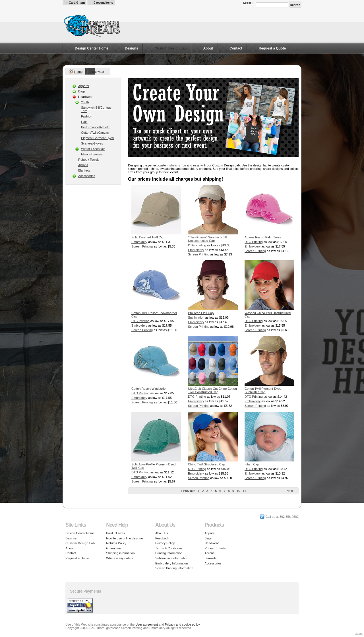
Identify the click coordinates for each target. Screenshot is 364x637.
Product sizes (115, 533)
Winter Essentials (93, 149)
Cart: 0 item (77, 3)
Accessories (87, 176)
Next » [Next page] (291, 491)
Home (78, 72)
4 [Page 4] (212, 491)
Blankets (84, 170)
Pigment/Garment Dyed (97, 138)
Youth (85, 102)
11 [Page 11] (244, 491)
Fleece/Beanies (92, 154)
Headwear (212, 543)
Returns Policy (116, 543)
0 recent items (103, 3)
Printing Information (169, 553)
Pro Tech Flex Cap (201, 313)
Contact (236, 48)
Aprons (83, 165)
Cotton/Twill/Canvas (95, 133)
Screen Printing (142, 246)
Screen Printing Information (174, 568)
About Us (162, 533)
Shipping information (120, 553)
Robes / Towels (89, 160)
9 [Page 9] (233, 491)
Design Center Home (92, 48)
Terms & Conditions (169, 548)
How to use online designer (125, 538)
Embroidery (139, 242)
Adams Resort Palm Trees (263, 237)
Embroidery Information (171, 563)
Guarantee (113, 548)
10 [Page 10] (238, 491)
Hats (84, 122)
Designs (132, 48)
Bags (82, 91)
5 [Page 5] (216, 491)
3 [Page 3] (207, 491)
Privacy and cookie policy (183, 624)
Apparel (84, 86)
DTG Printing (197, 245)
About (208, 48)
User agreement (147, 624)
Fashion (87, 116)
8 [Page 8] (229, 491)
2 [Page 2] (203, 491)
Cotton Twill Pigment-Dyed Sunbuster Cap (263, 390)
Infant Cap (252, 464)
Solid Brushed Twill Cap (148, 237)
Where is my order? (120, 558)
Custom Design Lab (171, 48)
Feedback (162, 538)
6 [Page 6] (220, 491)
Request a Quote (272, 48)
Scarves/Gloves (92, 143)
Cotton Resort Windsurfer (149, 389)
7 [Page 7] (225, 491)
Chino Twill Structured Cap (206, 464)
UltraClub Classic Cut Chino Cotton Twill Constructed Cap (212, 390)
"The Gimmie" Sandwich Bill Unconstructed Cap (207, 239)
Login (247, 3)
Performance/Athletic (96, 127)
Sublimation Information (172, 558)
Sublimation (196, 318)
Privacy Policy (165, 543)
